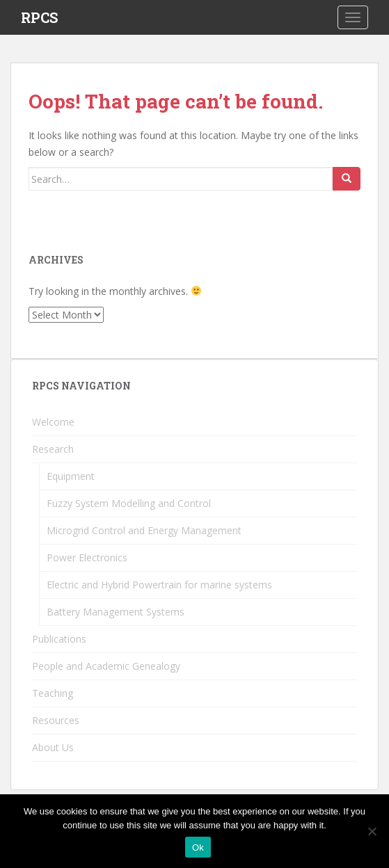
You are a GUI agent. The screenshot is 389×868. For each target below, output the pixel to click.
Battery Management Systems (116, 612)
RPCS (39, 17)
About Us (53, 747)
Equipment (71, 476)
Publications (59, 639)
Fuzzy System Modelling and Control (129, 503)
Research (53, 449)
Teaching (53, 693)
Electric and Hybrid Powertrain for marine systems (159, 585)
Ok (198, 847)
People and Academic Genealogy (106, 666)
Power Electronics (87, 557)
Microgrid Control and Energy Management (144, 530)
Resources (56, 720)
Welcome (53, 422)
